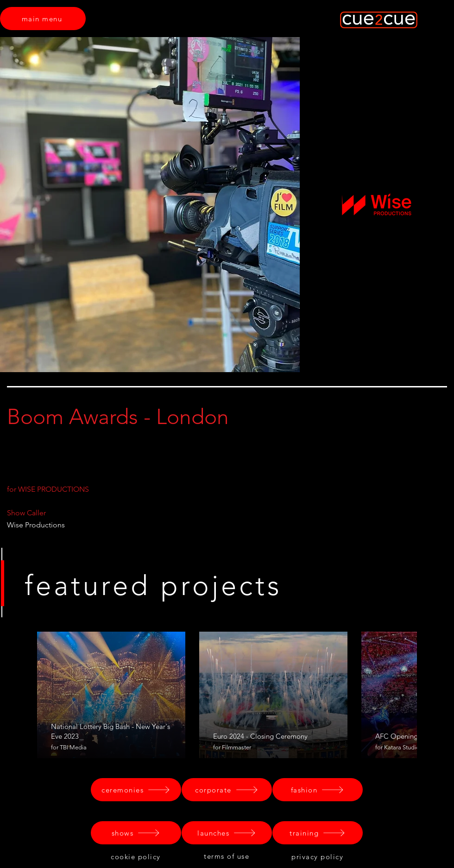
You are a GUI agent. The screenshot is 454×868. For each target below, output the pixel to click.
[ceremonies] (136, 790)
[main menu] (43, 19)
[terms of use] (227, 856)
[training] (318, 833)
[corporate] (227, 790)
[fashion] (318, 790)
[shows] (136, 833)
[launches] (227, 833)
